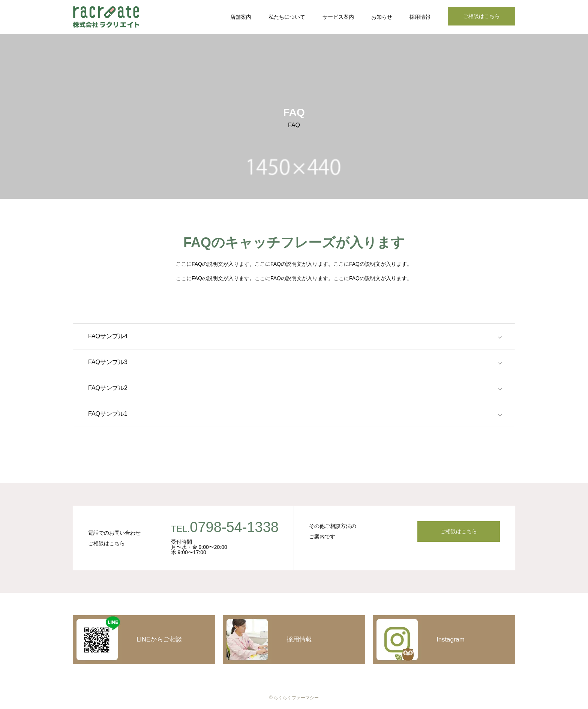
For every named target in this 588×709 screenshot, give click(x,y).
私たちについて (287, 17)
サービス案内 (338, 17)
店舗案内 (241, 17)
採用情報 (420, 17)
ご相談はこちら (481, 16)
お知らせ (382, 17)
